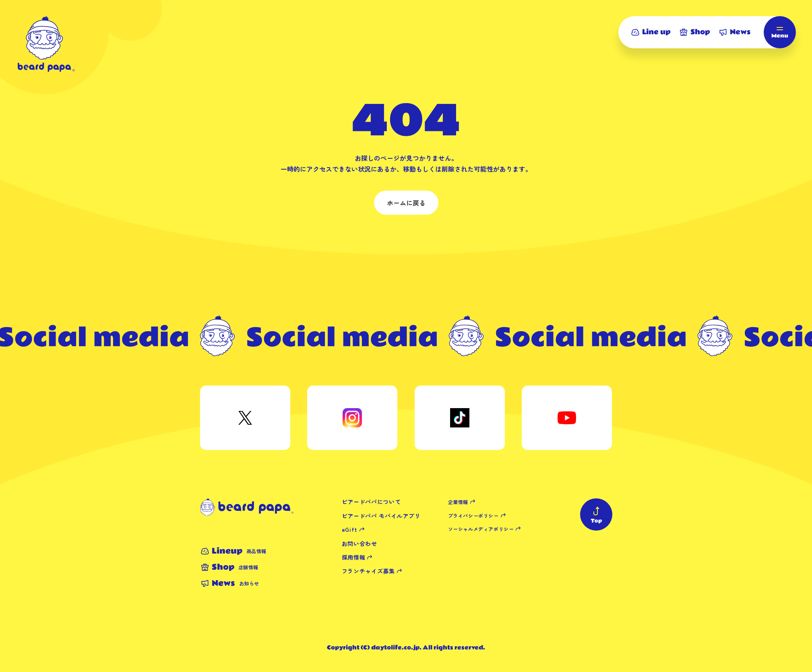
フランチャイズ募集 (368, 571)
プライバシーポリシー (473, 515)
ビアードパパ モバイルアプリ (381, 516)
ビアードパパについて (371, 502)
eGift (350, 529)
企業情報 (458, 502)
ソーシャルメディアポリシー (481, 529)
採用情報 (354, 557)
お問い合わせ (360, 543)
